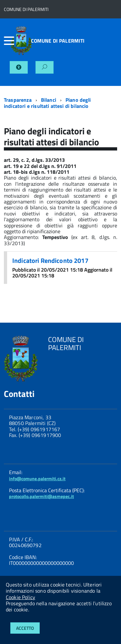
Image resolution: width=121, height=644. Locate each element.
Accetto (25, 628)
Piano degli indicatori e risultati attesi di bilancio (47, 103)
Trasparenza (18, 100)
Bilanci (49, 100)
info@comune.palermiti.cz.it (37, 478)
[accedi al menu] (7, 41)
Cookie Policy (20, 597)
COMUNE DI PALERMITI (58, 41)
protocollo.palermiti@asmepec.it (41, 496)
